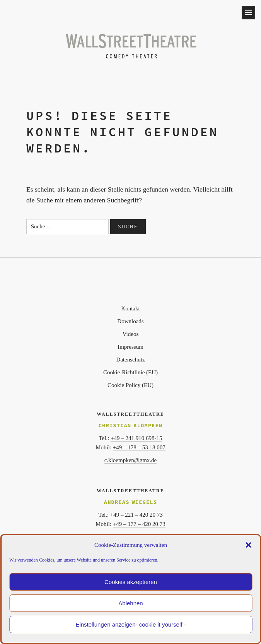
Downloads (130, 321)
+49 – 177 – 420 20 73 (139, 524)
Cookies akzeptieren (131, 582)
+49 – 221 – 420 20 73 (136, 515)
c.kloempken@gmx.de (130, 460)
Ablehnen (130, 603)
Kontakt (130, 308)
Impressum (130, 347)
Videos (131, 334)
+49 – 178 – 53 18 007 (139, 447)
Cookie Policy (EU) (130, 385)
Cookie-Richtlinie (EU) (130, 372)
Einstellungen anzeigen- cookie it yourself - (130, 624)
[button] (248, 545)
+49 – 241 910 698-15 (136, 438)
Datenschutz (130, 360)
